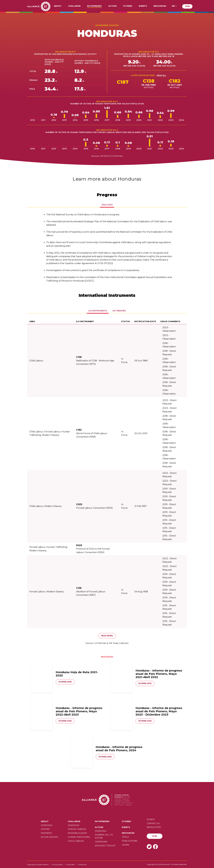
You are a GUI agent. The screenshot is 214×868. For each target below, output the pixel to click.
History (45, 829)
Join (187, 6)
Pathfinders (94, 6)
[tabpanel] (107, 248)
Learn (125, 845)
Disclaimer (83, 865)
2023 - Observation (169, 329)
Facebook (155, 847)
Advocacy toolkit (105, 846)
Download (65, 682)
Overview (47, 825)
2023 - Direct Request (170, 402)
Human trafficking (79, 837)
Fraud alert (71, 865)
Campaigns (101, 842)
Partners (46, 833)
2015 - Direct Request (169, 522)
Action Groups (49, 837)
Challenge (74, 6)
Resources (160, 6)
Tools (125, 837)
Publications (130, 841)
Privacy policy (57, 865)
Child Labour (76, 841)
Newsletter (154, 827)
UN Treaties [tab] (119, 311)
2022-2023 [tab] (107, 205)
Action (112, 6)
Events (143, 6)
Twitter (149, 847)
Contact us (153, 823)
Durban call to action (104, 836)
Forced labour (77, 829)
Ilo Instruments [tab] (98, 311)
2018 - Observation (169, 345)
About (58, 6)
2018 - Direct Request (169, 353)
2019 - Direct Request (169, 490)
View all (161, 75)
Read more (107, 636)
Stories (128, 6)
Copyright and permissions (38, 865)
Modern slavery (78, 833)
